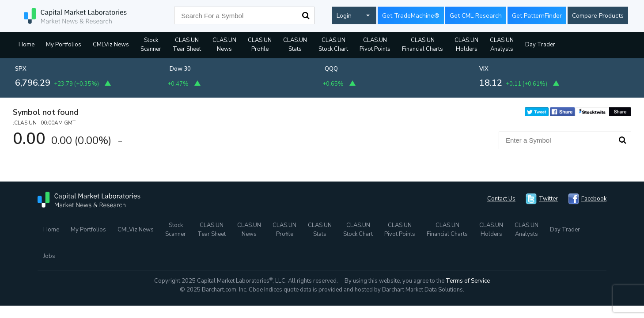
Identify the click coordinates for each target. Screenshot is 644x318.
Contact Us (501, 199)
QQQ (331, 69)
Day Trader (540, 45)
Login (344, 16)
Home (27, 45)
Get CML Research (476, 16)
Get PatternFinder (537, 16)
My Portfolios (64, 45)
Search (306, 15)
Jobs (49, 256)
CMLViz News (111, 45)
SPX (21, 69)
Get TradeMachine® (411, 16)
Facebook (594, 199)
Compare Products (598, 16)
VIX (484, 69)
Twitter (548, 199)
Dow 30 (180, 69)
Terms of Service (468, 281)
